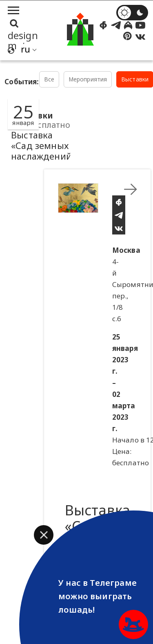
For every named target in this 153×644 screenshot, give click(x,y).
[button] (44, 535)
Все (49, 79)
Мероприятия (88, 79)
